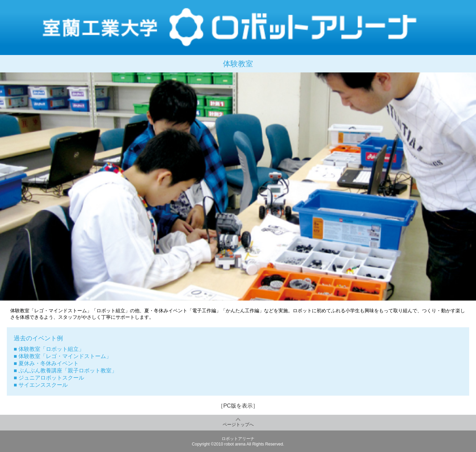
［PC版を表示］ (238, 406)
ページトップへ (238, 424)
